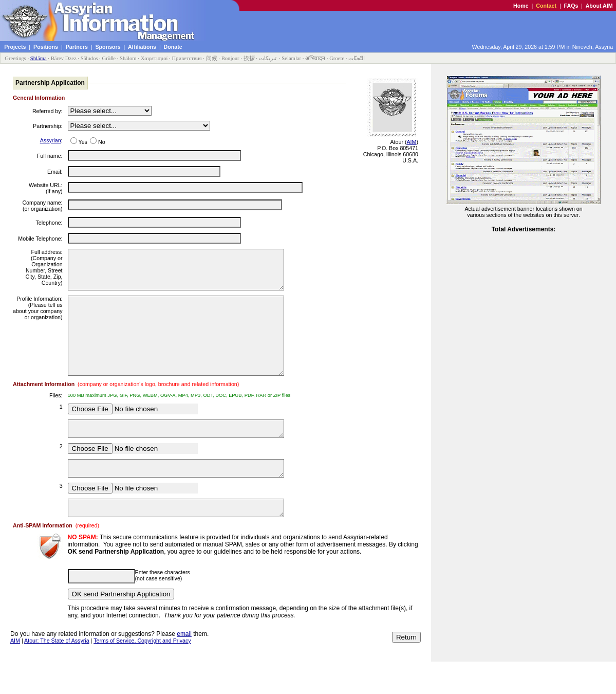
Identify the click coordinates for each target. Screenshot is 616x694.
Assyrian (51, 140)
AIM (411, 142)
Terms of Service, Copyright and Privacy (142, 673)
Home (521, 6)
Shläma (39, 58)
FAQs (571, 6)
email (184, 666)
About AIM (599, 6)
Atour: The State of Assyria (57, 673)
